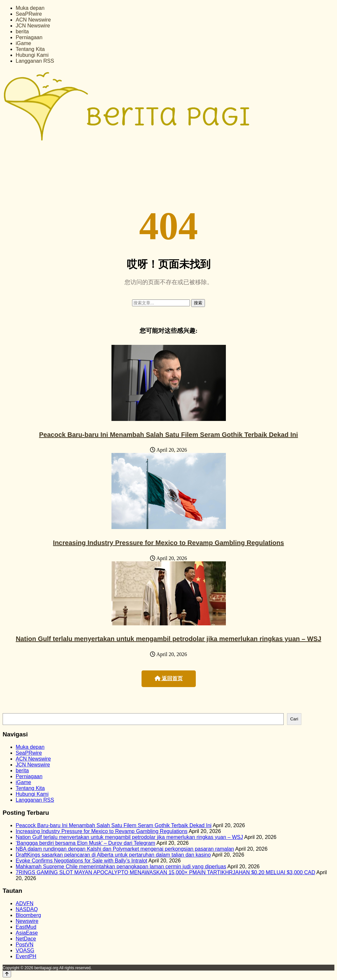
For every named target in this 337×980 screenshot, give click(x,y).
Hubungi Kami (32, 55)
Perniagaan (29, 37)
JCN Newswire (33, 26)
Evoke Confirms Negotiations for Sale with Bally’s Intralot (82, 861)
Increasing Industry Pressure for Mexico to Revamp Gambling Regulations (168, 543)
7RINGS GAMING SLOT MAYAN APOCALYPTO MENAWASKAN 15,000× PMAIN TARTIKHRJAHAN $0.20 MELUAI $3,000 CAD (165, 872)
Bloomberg (28, 915)
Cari (294, 719)
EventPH (26, 956)
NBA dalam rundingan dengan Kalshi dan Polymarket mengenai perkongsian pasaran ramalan (125, 849)
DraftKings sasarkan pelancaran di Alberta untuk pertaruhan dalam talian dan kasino (113, 855)
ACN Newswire (33, 20)
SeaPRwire (29, 14)
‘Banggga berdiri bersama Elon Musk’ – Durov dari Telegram (85, 843)
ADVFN (25, 903)
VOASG (25, 950)
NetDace (26, 939)
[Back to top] (7, 974)
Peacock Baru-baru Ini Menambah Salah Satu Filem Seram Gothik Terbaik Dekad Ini (168, 435)
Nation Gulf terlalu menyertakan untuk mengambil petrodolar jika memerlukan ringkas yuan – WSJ (168, 639)
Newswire (27, 921)
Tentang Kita (30, 49)
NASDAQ (27, 909)
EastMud (26, 927)
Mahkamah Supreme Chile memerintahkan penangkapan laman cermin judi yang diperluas (121, 867)
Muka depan (30, 8)
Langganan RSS (35, 61)
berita (22, 32)
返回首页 (169, 678)
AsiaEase (27, 933)
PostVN (25, 945)
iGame (23, 43)
